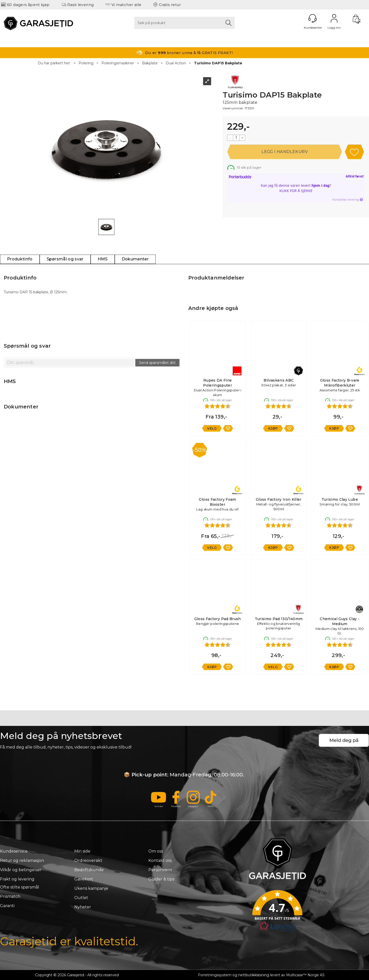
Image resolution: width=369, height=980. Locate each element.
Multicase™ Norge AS (305, 975)
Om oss (156, 851)
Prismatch (10, 896)
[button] (277, 912)
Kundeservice (14, 851)
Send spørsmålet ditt (157, 363)
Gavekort (84, 879)
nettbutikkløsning (254, 975)
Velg (212, 428)
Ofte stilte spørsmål (20, 887)
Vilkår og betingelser (21, 870)
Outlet (81, 898)
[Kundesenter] (313, 18)
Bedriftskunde (89, 870)
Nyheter (83, 907)
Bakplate (150, 63)
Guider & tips (161, 879)
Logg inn (334, 18)
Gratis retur (170, 5)
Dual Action (176, 63)
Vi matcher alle (127, 5)
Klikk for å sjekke (296, 191)
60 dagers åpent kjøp (28, 5)
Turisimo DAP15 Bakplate (218, 63)
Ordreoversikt (88, 860)
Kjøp (285, 152)
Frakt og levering (17, 879)
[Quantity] (236, 138)
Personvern (160, 870)
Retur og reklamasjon (22, 860)
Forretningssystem (215, 975)
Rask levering (81, 5)
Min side (82, 851)
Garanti (7, 906)
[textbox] (70, 363)
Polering (86, 63)
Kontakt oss (160, 860)
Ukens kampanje (91, 888)
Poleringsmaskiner (118, 63)
